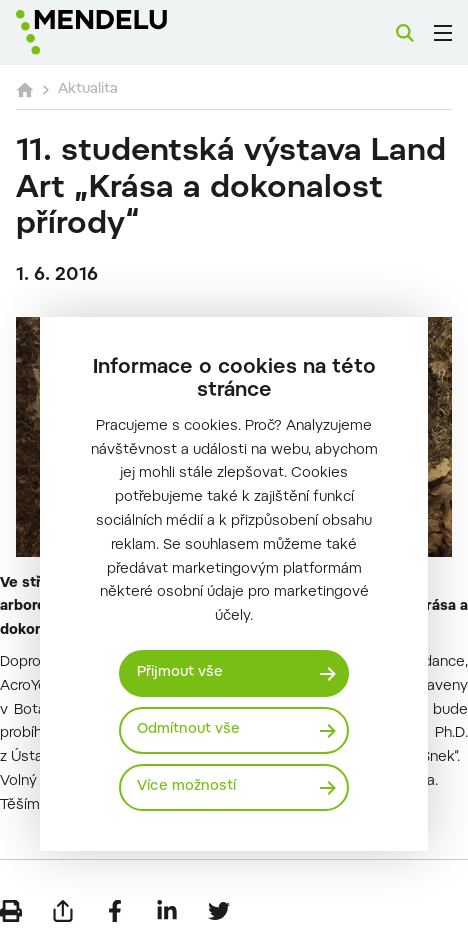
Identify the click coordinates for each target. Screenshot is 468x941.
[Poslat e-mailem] (63, 911)
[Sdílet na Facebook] (115, 911)
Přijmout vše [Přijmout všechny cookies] (180, 673)
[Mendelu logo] (116, 32)
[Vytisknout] (11, 911)
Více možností (186, 787)
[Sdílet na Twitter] (219, 911)
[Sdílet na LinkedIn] (167, 911)
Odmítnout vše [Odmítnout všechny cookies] (188, 730)
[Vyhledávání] (405, 33)
